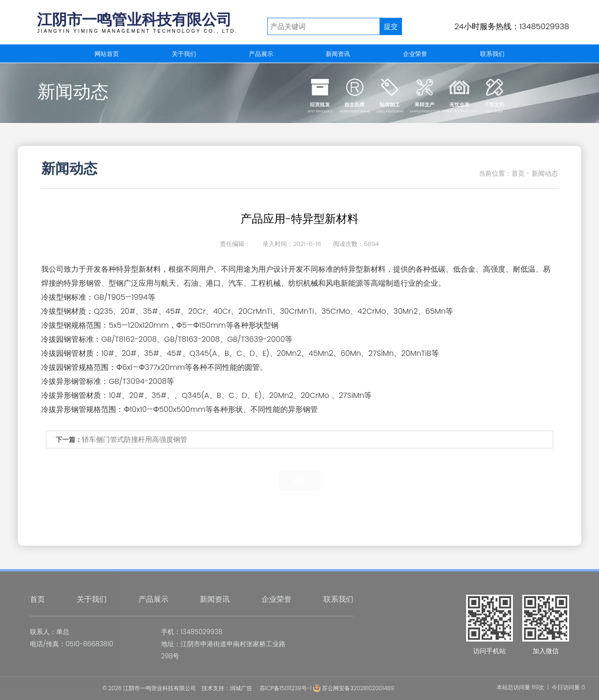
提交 (391, 26)
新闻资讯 (338, 54)
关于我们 (184, 54)
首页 (37, 599)
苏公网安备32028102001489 (354, 688)
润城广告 (241, 688)
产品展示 (261, 54)
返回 (299, 480)
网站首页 (107, 54)
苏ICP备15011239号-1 (286, 688)
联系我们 (492, 54)
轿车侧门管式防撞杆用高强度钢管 (135, 439)
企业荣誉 (415, 54)
